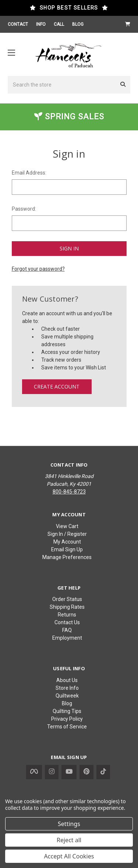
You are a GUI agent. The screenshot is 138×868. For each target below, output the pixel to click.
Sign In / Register (67, 534)
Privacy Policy (67, 719)
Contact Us (67, 622)
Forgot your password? (38, 269)
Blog (67, 703)
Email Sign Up (67, 549)
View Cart (67, 526)
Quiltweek (67, 696)
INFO (41, 24)
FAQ (67, 630)
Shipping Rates (67, 607)
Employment (67, 638)
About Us (67, 680)
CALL (59, 24)
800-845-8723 (69, 492)
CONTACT (18, 24)
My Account (67, 542)
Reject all (69, 840)
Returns (67, 615)
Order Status (67, 599)
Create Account (57, 386)
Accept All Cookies (69, 856)
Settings (69, 824)
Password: (24, 209)
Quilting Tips (67, 711)
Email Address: (29, 173)
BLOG (78, 24)
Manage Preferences (67, 557)
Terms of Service (67, 727)
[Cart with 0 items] (128, 24)
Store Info (67, 688)
